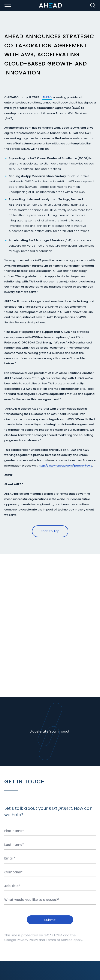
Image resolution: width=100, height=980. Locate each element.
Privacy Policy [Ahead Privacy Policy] (27, 941)
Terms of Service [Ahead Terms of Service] (59, 941)
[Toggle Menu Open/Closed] (8, 5)
